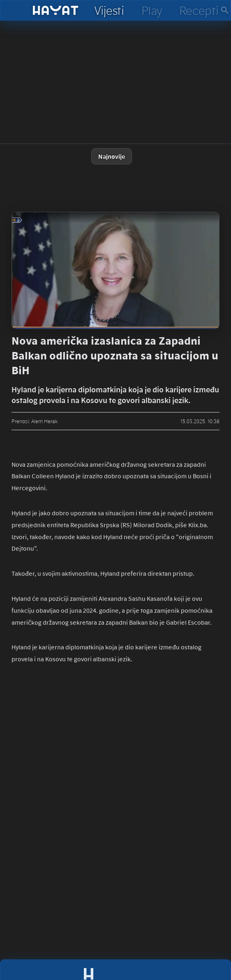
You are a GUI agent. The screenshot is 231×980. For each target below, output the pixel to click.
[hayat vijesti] (109, 10)
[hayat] (56, 10)
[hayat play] (151, 10)
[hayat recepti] (199, 10)
